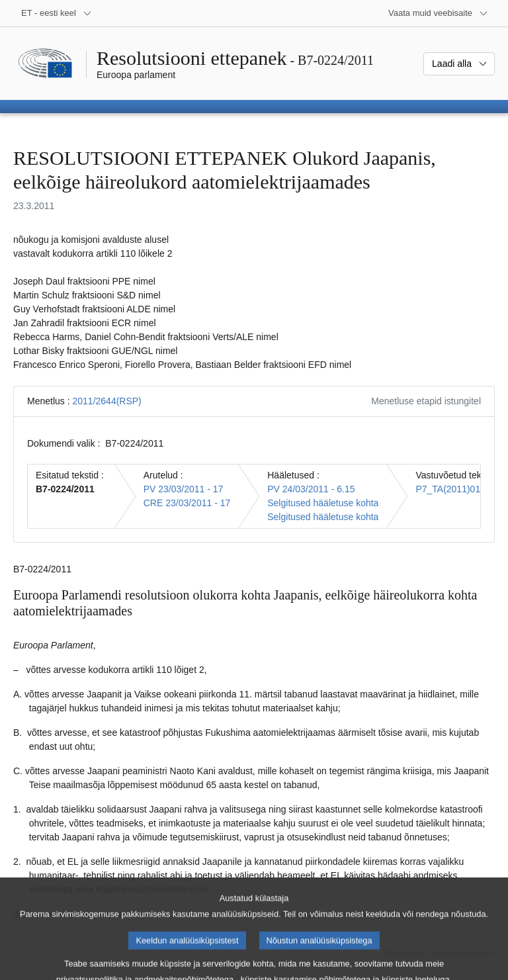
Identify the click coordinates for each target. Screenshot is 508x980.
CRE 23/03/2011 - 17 (187, 503)
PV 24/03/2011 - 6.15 (311, 489)
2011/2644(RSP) (106, 401)
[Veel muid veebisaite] (438, 13)
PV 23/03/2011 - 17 (184, 489)
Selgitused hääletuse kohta (323, 503)
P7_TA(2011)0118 (453, 489)
